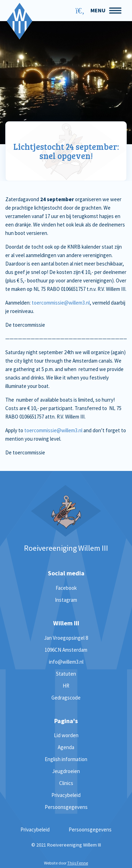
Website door (66, 863)
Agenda (66, 747)
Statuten (66, 674)
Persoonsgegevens (66, 807)
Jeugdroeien (66, 771)
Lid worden (66, 735)
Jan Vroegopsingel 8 (66, 638)
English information (66, 759)
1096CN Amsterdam (66, 650)
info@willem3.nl (66, 662)
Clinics (66, 783)
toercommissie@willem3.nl (61, 303)
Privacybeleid (66, 795)
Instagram (66, 600)
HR (66, 686)
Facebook (66, 588)
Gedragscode (66, 698)
